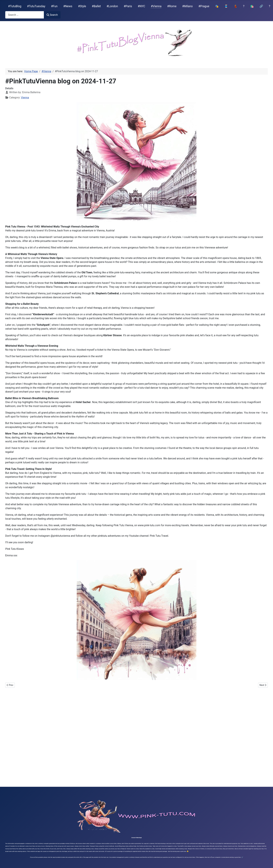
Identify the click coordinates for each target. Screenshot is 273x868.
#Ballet (96, 6)
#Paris (128, 6)
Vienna (25, 98)
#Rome (172, 6)
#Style (82, 6)
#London (112, 6)
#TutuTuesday (36, 6)
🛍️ (252, 6)
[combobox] (25, 15)
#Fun (54, 6)
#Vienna (156, 6)
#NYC (141, 6)
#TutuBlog (15, 6)
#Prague (204, 6)
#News (68, 6)
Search (52, 15)
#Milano (187, 6)
